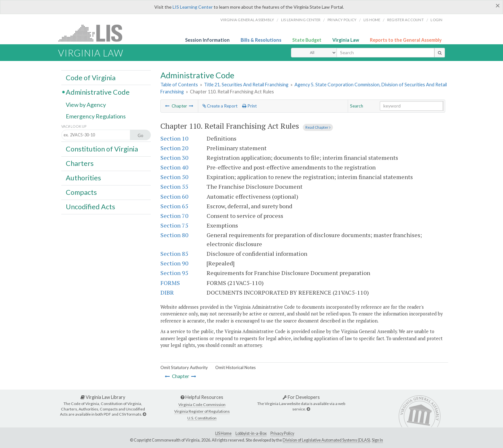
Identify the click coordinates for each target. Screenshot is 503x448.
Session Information (207, 40)
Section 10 (174, 138)
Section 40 (174, 167)
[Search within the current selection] (412, 106)
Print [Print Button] (249, 106)
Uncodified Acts (90, 207)
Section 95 (174, 273)
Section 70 (174, 216)
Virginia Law (346, 40)
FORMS (170, 283)
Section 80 (174, 235)
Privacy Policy (342, 20)
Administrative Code (98, 92)
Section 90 (174, 263)
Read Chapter (318, 127)
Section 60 (174, 196)
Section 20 (174, 148)
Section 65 (174, 206)
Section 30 (174, 158)
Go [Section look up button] (141, 135)
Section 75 (174, 225)
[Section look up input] (102, 135)
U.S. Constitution (202, 418)
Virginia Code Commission (202, 405)
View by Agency (86, 105)
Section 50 (174, 177)
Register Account (405, 20)
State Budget (307, 40)
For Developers (301, 397)
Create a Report (220, 106)
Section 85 (174, 254)
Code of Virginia (91, 77)
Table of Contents (179, 85)
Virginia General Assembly (247, 20)
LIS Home (223, 433)
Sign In (377, 440)
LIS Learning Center (193, 7)
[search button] (440, 53)
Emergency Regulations (96, 116)
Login (436, 20)
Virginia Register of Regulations (202, 411)
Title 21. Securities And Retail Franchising (246, 85)
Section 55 (174, 186)
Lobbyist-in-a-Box (251, 433)
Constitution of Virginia (102, 149)
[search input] (385, 53)
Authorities (83, 178)
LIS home (372, 20)
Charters (80, 163)
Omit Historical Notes (235, 367)
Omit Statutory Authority (184, 367)
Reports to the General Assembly (406, 40)
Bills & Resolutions (261, 40)
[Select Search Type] (314, 53)
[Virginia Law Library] (144, 414)
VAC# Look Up (74, 126)
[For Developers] (308, 409)
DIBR (167, 292)
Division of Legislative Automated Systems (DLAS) (326, 440)
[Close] (498, 5)
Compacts (81, 192)
